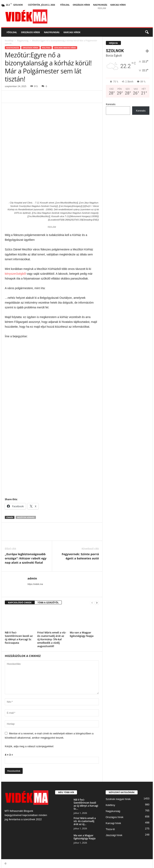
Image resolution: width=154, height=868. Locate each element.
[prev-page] (92, 603)
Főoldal (65, 5)
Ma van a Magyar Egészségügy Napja (82, 634)
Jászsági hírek (114, 835)
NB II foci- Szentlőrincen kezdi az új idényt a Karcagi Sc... (86, 804)
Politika (46, 48)
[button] (147, 32)
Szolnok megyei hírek (65, 48)
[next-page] (97, 603)
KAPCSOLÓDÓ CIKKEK (20, 602)
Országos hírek (81, 5)
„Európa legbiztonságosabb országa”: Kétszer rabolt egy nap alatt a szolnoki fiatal (26, 558)
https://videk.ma (35, 584)
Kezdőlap (9, 41)
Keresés (111, 104)
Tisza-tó (110, 829)
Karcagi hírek (118, 5)
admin (32, 578)
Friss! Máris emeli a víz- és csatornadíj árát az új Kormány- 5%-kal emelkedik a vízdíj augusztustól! (52, 639)
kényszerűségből (15, 274)
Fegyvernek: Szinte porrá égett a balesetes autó (80, 556)
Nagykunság (100, 5)
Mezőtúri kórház (26, 517)
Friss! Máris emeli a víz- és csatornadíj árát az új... (85, 821)
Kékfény (110, 805)
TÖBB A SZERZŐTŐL (48, 602)
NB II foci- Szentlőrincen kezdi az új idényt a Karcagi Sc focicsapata (19, 638)
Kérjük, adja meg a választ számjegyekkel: (29, 746)
